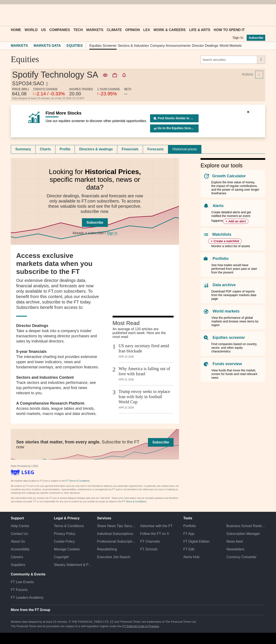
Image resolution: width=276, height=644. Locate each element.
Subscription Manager (243, 534)
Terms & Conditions (69, 526)
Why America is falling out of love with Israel (144, 371)
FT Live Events (22, 582)
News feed (235, 541)
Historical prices (185, 149)
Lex (147, 30)
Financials (130, 149)
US (43, 30)
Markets (95, 30)
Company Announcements (170, 46)
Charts (45, 149)
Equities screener (229, 338)
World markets (226, 311)
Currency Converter (241, 557)
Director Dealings (205, 46)
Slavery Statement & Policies (73, 565)
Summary (23, 149)
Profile (65, 149)
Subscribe (256, 38)
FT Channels (150, 541)
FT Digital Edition (196, 541)
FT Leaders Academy (27, 598)
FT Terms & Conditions (78, 481)
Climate (114, 30)
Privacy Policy (65, 534)
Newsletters (235, 549)
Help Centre (20, 526)
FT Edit (189, 549)
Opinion (133, 30)
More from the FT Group (31, 610)
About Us (18, 541)
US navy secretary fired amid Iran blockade (144, 348)
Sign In (238, 38)
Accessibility (20, 549)
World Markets (231, 46)
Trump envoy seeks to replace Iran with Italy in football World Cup (144, 397)
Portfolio (221, 259)
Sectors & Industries (133, 46)
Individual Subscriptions (115, 534)
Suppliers (18, 565)
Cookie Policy (64, 541)
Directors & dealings (96, 149)
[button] (13, 15)
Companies (60, 30)
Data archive (224, 285)
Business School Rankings (246, 526)
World (31, 30)
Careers (17, 557)
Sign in (112, 233)
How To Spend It (229, 30)
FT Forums (19, 590)
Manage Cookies (67, 549)
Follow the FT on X (155, 534)
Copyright (61, 557)
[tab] (23, 149)
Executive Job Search (114, 557)
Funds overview (227, 364)
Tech (78, 30)
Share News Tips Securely (116, 526)
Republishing (107, 549)
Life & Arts (200, 30)
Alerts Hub (191, 557)
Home (16, 30)
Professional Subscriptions (116, 541)
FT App (189, 534)
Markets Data (47, 46)
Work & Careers (170, 30)
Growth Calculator (229, 176)
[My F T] (260, 15)
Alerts (218, 206)
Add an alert (237, 221)
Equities (75, 46)
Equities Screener (103, 46)
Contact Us (19, 534)
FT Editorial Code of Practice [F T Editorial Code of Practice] (141, 626)
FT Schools (149, 549)
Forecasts (155, 149)
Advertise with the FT (156, 526)
